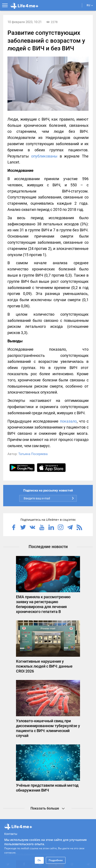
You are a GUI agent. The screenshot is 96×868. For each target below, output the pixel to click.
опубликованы (44, 156)
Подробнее (56, 860)
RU (90, 5)
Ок (39, 860)
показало (68, 421)
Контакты (11, 834)
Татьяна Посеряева (33, 454)
